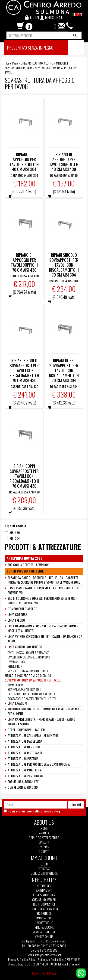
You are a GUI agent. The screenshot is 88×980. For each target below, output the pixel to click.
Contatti (44, 851)
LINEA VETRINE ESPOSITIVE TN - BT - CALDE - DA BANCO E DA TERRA (45, 639)
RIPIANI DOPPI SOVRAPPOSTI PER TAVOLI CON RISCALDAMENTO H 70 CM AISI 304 (64, 370)
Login (44, 864)
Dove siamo (44, 847)
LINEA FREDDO (16, 620)
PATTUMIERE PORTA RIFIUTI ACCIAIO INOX (31, 694)
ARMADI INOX (15, 685)
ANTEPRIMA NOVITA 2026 (25, 558)
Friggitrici (44, 913)
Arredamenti (44, 890)
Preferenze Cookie (48, 959)
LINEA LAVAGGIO (17, 703)
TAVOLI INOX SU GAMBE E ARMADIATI (28, 652)
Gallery (44, 842)
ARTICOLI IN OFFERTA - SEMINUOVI (28, 565)
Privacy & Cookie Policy (22, 959)
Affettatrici (44, 886)
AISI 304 (12, 538)
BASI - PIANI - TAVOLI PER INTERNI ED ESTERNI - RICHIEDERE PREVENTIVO (44, 590)
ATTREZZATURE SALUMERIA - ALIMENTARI (33, 735)
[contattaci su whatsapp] (81, 973)
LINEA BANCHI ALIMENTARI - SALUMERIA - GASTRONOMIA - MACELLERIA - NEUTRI (43, 628)
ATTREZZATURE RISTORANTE (25, 753)
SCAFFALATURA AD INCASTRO (25, 689)
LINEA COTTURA (17, 614)
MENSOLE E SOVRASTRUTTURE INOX (28, 671)
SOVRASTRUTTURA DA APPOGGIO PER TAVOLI (33, 680)
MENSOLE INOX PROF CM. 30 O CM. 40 (28, 675)
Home (44, 828)
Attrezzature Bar (44, 895)
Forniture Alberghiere (44, 909)
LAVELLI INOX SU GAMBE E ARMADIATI (29, 657)
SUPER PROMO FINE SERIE (25, 571)
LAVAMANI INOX (17, 662)
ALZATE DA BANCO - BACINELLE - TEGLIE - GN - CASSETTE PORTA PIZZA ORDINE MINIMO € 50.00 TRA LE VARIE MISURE (44, 580)
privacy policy (50, 811)
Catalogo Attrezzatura (44, 838)
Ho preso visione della (34, 811)
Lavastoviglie (44, 923)
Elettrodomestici (44, 904)
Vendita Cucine (44, 927)
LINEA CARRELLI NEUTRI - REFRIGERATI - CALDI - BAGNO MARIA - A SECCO (41, 722)
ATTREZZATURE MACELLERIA (25, 741)
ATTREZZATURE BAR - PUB (24, 747)
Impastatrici (44, 918)
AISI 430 (12, 533)
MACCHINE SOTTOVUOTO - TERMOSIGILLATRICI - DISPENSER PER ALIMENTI (44, 711)
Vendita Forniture (44, 932)
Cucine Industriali (44, 900)
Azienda (44, 833)
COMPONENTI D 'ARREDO (22, 609)
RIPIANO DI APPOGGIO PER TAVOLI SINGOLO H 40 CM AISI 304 (24, 162)
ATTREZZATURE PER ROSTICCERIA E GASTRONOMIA (39, 764)
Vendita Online (44, 936)
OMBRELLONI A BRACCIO (23, 787)
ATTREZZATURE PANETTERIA (25, 770)
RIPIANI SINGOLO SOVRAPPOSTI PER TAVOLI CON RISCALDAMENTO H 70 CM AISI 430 (24, 370)
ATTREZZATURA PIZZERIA (23, 759)
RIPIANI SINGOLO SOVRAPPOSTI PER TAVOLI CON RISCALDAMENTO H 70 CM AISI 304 (64, 265)
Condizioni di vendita (44, 873)
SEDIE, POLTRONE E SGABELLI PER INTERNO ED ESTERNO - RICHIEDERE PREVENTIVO (42, 601)
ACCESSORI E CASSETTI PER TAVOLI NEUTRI (32, 698)
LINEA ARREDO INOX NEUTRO (37, 63)
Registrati (44, 869)
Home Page (11, 63)
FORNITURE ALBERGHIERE (23, 782)
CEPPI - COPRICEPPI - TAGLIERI (27, 730)
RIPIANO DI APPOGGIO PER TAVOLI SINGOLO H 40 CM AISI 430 (64, 162)
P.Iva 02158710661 (70, 959)
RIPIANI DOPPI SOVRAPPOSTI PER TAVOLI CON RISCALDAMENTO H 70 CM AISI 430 (24, 476)
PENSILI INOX (15, 666)
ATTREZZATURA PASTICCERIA (25, 776)
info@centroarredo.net (48, 955)
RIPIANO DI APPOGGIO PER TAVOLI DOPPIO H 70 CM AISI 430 (24, 262)
